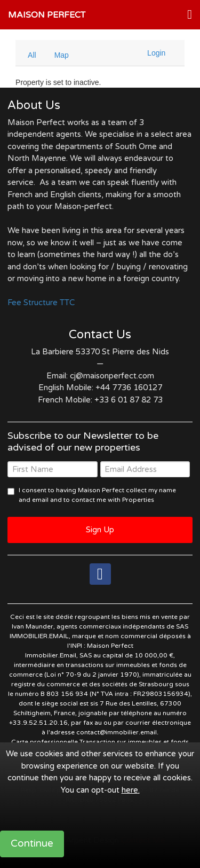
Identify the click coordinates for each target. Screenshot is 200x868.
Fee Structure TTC (41, 303)
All (32, 55)
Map (62, 55)
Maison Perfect (47, 15)
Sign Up (100, 530)
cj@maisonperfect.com (112, 376)
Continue (32, 843)
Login (156, 53)
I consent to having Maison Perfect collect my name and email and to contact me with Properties (97, 495)
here (130, 790)
